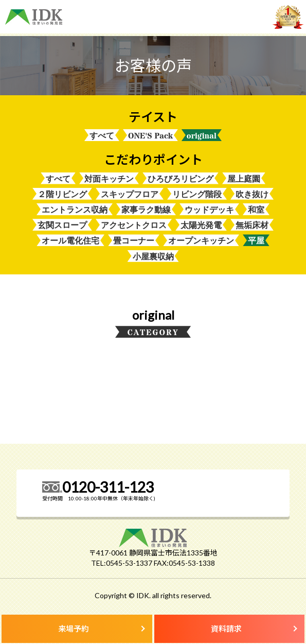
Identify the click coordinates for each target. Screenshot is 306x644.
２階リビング (62, 194)
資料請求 (226, 629)
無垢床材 (252, 226)
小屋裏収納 (153, 257)
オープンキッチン (201, 241)
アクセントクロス (134, 226)
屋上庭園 (244, 179)
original (202, 136)
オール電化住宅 (70, 241)
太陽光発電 (201, 226)
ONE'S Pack (150, 136)
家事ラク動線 (146, 210)
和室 (256, 210)
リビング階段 (197, 194)
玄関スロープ (62, 226)
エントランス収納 (75, 210)
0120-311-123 (108, 488)
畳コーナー (134, 241)
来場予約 (74, 629)
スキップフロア (130, 194)
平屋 (256, 241)
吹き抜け (252, 194)
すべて (102, 136)
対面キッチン (109, 179)
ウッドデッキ (209, 210)
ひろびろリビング (181, 179)
